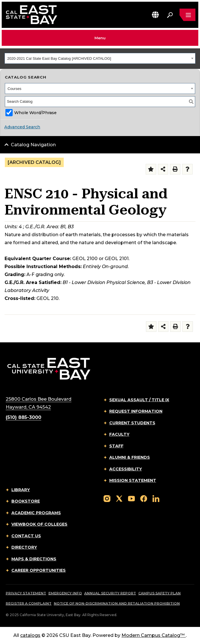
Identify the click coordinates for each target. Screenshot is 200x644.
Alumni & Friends (130, 457)
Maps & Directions (34, 559)
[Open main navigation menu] (187, 15)
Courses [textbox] (15, 89)
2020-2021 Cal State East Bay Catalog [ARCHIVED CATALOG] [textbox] (59, 58)
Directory (24, 547)
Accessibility (126, 469)
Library (21, 490)
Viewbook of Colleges (39, 524)
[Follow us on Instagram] (107, 498)
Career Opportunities (39, 570)
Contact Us (26, 536)
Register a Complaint (29, 603)
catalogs (30, 635)
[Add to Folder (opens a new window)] (151, 169)
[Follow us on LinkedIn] (156, 498)
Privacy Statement (26, 593)
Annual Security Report (110, 593)
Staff (116, 446)
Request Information (136, 411)
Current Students (132, 423)
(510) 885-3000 (23, 417)
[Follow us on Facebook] (144, 498)
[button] (155, 15)
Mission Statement (133, 480)
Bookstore (26, 501)
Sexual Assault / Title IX (139, 400)
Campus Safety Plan (159, 593)
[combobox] (100, 58)
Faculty (119, 434)
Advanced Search (22, 127)
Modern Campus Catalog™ (154, 635)
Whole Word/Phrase (35, 113)
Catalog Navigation (33, 145)
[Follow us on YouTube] (131, 498)
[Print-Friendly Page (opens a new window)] (175, 169)
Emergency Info (65, 593)
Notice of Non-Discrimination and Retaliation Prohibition (117, 603)
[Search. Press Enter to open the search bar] (170, 15)
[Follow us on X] (119, 498)
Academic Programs (36, 513)
